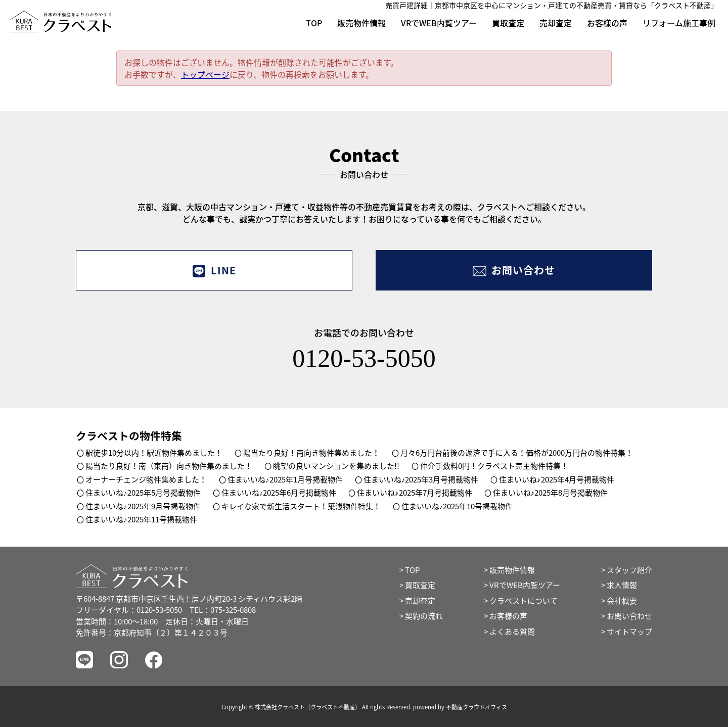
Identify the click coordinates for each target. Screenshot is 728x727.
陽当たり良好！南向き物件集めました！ (311, 453)
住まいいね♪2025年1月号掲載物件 (285, 479)
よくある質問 (512, 632)
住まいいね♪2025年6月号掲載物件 (279, 493)
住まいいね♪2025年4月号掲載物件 (557, 479)
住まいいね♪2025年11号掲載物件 (141, 519)
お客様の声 (607, 23)
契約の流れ (424, 616)
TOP (314, 23)
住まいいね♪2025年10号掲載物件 (457, 506)
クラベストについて (524, 601)
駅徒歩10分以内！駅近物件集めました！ (154, 453)
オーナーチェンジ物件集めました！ (146, 479)
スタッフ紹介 (629, 570)
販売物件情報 (361, 23)
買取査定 (508, 23)
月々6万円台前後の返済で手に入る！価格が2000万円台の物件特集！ (517, 453)
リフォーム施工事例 (679, 23)
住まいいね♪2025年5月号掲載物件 (143, 493)
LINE (214, 270)
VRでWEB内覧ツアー (439, 23)
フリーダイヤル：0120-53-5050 (129, 610)
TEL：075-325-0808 (223, 610)
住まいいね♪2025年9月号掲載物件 (143, 506)
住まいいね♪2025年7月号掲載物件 (415, 493)
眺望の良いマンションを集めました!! (336, 466)
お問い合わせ (514, 270)
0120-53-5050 (364, 358)
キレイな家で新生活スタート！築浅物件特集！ (301, 506)
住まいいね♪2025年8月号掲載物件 (551, 493)
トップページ (205, 74)
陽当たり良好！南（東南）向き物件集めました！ (169, 466)
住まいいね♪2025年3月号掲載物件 (421, 479)
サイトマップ (629, 632)
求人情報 (622, 585)
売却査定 (556, 23)
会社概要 (622, 601)
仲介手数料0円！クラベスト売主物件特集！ (494, 466)
